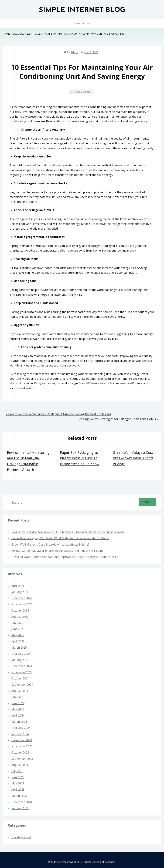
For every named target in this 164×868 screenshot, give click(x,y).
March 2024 (19, 722)
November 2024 (22, 672)
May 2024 (18, 709)
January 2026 (20, 592)
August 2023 (20, 765)
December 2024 (22, 666)
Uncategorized (81, 92)
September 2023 (22, 759)
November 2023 (22, 746)
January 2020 (20, 808)
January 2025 (20, 660)
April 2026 (18, 586)
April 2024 (18, 715)
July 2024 (17, 697)
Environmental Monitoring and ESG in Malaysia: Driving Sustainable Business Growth (68, 532)
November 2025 (22, 604)
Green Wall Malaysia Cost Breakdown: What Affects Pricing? (133, 458)
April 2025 (18, 641)
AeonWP (111, 862)
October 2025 (20, 610)
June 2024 (18, 703)
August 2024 (20, 691)
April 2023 (18, 790)
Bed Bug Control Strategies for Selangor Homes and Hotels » (118, 419)
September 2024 (22, 685)
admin (74, 52)
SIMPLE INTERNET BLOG (82, 10)
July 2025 (17, 623)
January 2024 (20, 734)
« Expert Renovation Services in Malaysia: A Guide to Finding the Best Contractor (59, 414)
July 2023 (17, 771)
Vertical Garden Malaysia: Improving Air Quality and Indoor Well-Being (57, 551)
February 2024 (21, 728)
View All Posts (82, 23)
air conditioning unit (98, 374)
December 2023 (22, 740)
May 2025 (18, 635)
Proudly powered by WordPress (65, 862)
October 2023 (20, 753)
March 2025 (19, 648)
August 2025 (20, 617)
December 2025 (22, 598)
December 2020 (22, 802)
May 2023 (18, 783)
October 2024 (20, 678)
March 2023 (19, 796)
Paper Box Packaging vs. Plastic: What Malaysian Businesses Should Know (80, 458)
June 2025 (18, 629)
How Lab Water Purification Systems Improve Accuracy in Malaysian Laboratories (65, 557)
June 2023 (18, 777)
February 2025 (21, 654)
